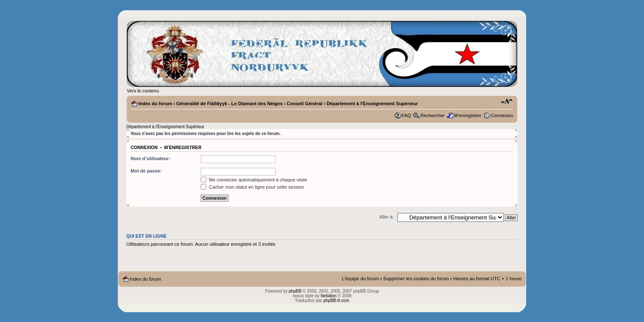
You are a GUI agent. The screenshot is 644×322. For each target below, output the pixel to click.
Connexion (502, 115)
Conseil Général (305, 103)
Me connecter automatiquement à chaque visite (254, 180)
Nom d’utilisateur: (151, 158)
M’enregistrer (467, 115)
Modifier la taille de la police (507, 102)
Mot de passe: (146, 171)
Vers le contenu (143, 91)
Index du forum (155, 103)
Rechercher (432, 115)
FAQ (406, 115)
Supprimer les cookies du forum (416, 279)
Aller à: (387, 217)
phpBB (295, 291)
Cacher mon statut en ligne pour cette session (252, 187)
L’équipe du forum (360, 279)
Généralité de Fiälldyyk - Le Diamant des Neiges (229, 103)
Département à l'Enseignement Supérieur (372, 103)
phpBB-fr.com (336, 300)
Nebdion (329, 296)
